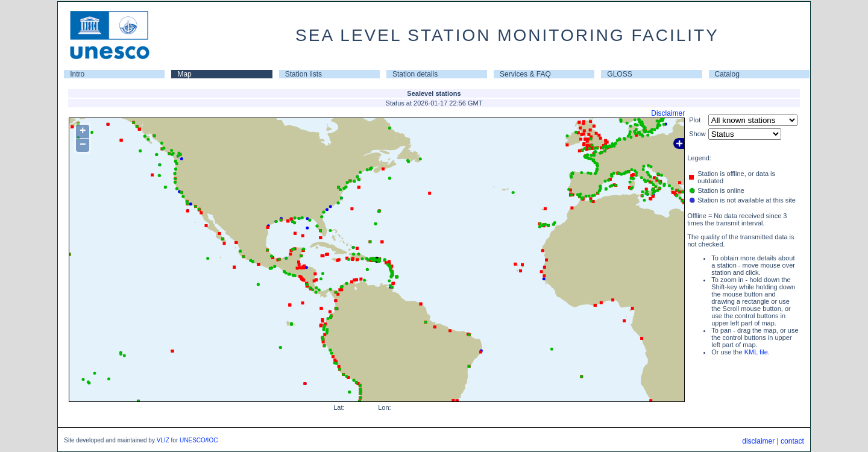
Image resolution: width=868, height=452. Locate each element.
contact (792, 441)
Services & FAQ (525, 74)
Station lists (303, 74)
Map (184, 74)
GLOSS (619, 74)
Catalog (727, 74)
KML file (756, 352)
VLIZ (163, 440)
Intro (77, 74)
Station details (415, 74)
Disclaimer (668, 113)
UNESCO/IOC (199, 440)
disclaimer (758, 441)
